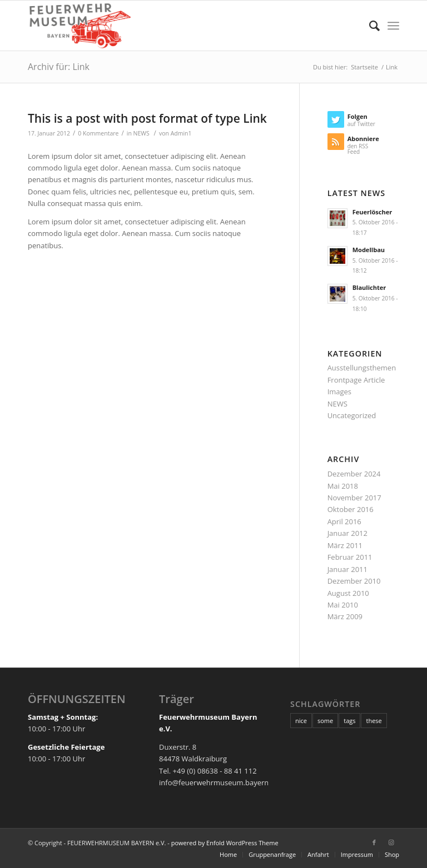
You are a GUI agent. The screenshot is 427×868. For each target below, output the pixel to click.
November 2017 (354, 498)
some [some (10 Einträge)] (325, 721)
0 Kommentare (98, 133)
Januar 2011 (347, 569)
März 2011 (345, 545)
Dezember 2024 (354, 474)
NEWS (141, 133)
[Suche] (369, 26)
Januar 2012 (347, 533)
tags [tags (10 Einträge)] (349, 721)
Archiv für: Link (59, 67)
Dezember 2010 (354, 581)
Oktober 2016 (351, 509)
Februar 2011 (350, 557)
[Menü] (393, 26)
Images (339, 392)
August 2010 (348, 593)
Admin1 (181, 133)
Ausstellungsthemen (362, 368)
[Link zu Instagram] (391, 842)
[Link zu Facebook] (374, 842)
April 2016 (344, 521)
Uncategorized (352, 415)
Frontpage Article (356, 380)
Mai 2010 (343, 605)
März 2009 (345, 616)
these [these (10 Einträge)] (374, 721)
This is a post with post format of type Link (147, 118)
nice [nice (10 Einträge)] (301, 721)
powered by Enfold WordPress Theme (225, 843)
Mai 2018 (343, 486)
